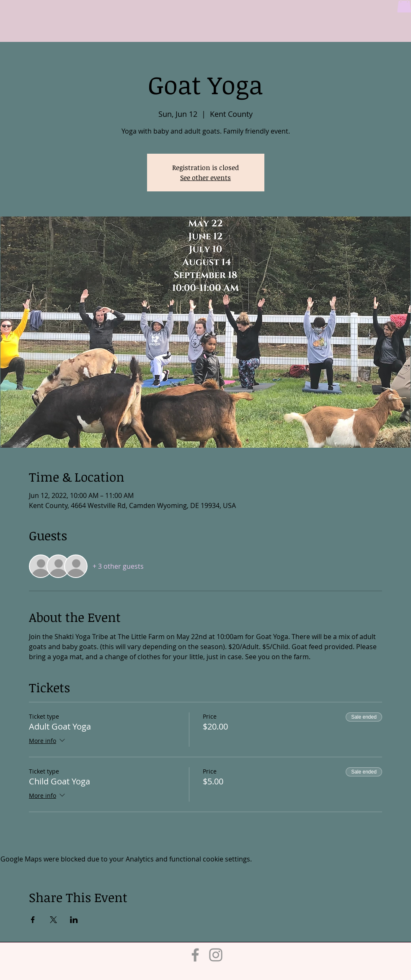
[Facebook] (195, 955)
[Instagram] (216, 955)
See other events (205, 178)
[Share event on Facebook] (33, 920)
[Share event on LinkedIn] (74, 920)
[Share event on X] (53, 920)
